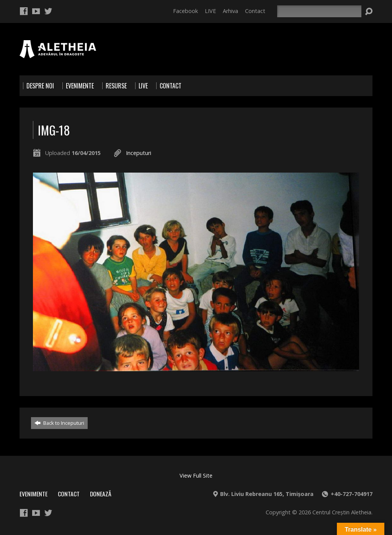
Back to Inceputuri (59, 423)
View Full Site (196, 475)
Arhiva (230, 11)
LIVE (210, 11)
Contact (255, 11)
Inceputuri (139, 153)
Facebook (185, 11)
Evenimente (33, 494)
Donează (101, 494)
